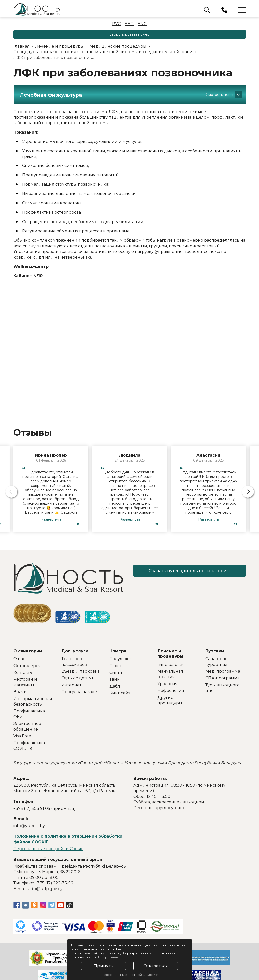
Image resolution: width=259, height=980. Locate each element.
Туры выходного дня (222, 688)
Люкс (115, 666)
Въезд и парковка (81, 671)
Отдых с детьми (78, 678)
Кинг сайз (120, 693)
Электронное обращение (27, 726)
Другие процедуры (170, 700)
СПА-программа (222, 678)
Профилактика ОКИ (29, 714)
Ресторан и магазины (25, 682)
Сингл (116, 673)
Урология (167, 684)
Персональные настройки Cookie (48, 849)
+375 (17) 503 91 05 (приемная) (45, 808)
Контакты (23, 673)
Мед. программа (223, 671)
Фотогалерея (27, 666)
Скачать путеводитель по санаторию (190, 571)
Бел (129, 24)
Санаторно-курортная (217, 662)
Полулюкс (120, 659)
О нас (19, 659)
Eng (142, 24)
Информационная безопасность (33, 702)
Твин (115, 679)
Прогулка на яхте (79, 692)
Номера (118, 651)
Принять (103, 966)
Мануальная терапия (170, 674)
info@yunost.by (29, 826)
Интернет (71, 685)
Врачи (20, 692)
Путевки (215, 651)
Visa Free (22, 736)
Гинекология (171, 665)
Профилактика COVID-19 (29, 745)
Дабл (115, 686)
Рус (116, 24)
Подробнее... (109, 957)
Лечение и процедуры (170, 654)
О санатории (28, 651)
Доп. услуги (75, 651)
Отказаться (155, 966)
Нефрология (171, 691)
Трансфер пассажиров (74, 662)
